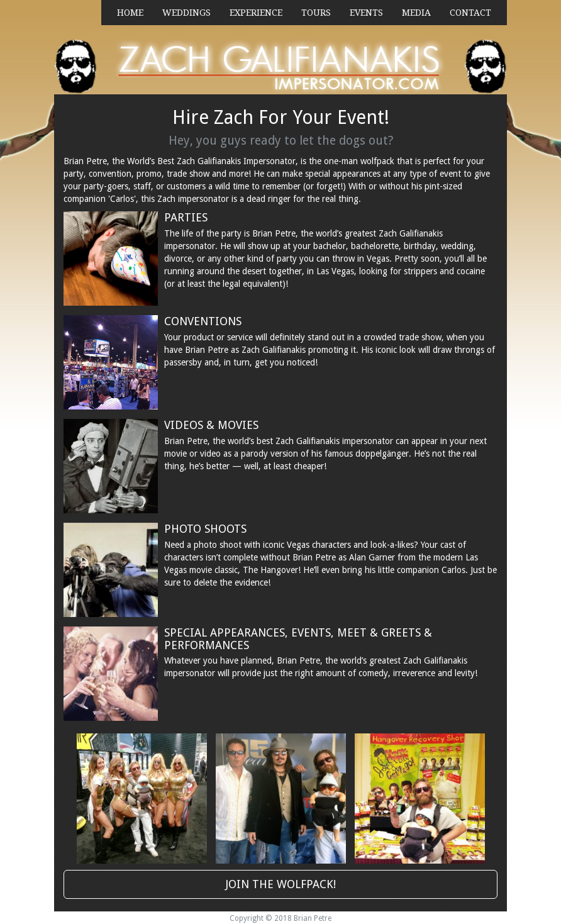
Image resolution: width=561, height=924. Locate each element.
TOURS (316, 13)
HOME (130, 13)
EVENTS (366, 13)
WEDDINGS (186, 13)
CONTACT (470, 13)
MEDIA (416, 13)
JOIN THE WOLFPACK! (281, 884)
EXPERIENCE (256, 13)
